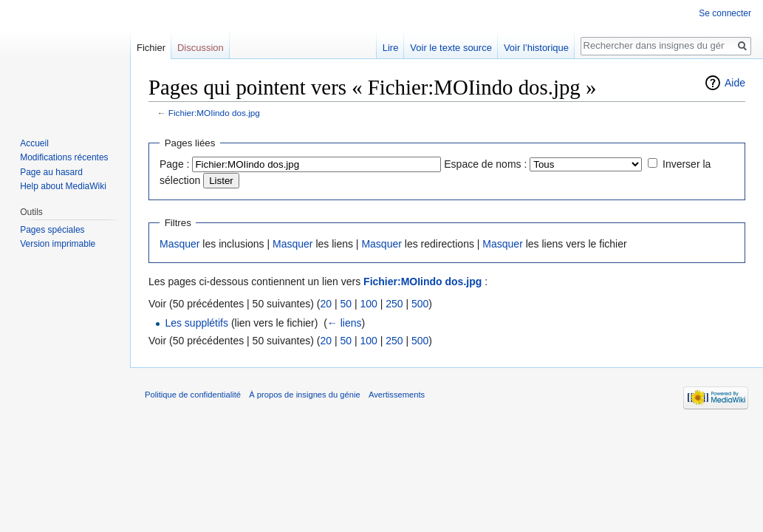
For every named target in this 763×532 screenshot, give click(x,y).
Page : (174, 164)
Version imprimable (58, 244)
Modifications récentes (64, 157)
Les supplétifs (196, 323)
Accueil (34, 143)
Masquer (179, 244)
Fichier (151, 48)
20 (326, 304)
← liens (345, 323)
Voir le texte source (451, 48)
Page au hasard (51, 172)
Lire (391, 48)
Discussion (201, 48)
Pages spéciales (52, 230)
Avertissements (397, 395)
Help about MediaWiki (63, 186)
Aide (735, 83)
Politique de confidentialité (193, 395)
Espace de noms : (485, 164)
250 (394, 304)
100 (368, 304)
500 (420, 304)
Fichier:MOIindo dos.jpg (214, 113)
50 (346, 304)
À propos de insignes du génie (305, 395)
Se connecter (725, 13)
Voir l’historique (536, 48)
